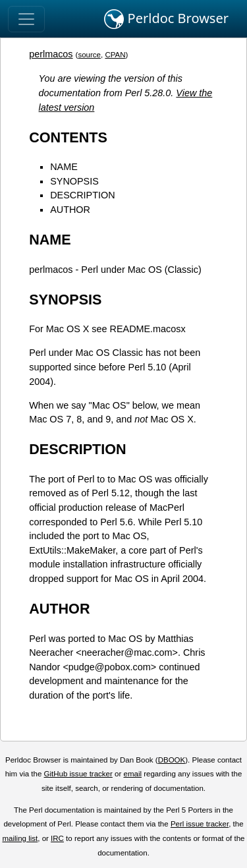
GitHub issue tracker (78, 774)
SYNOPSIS (74, 181)
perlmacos (51, 54)
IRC (57, 838)
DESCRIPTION (82, 195)
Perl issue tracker (200, 824)
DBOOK (172, 760)
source (89, 55)
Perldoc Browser (166, 19)
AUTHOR (70, 210)
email (132, 774)
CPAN (115, 55)
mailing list (20, 838)
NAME (64, 167)
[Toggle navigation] (26, 19)
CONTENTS (68, 137)
